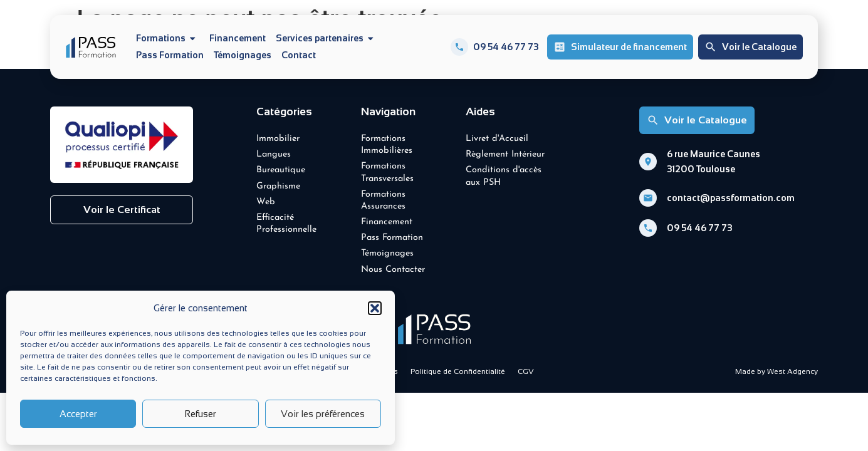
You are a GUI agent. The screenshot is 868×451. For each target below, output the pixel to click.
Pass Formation (170, 55)
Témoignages (243, 55)
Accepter (78, 414)
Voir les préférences (323, 414)
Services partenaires (327, 38)
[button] (375, 308)
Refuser (200, 414)
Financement (238, 38)
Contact (299, 55)
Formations (168, 38)
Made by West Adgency (776, 371)
